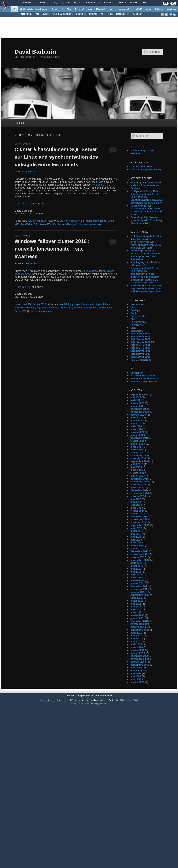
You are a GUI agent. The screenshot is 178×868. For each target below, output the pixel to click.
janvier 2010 (138, 653)
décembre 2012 (139, 551)
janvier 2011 (138, 618)
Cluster (64, 221)
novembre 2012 (140, 554)
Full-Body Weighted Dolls (146, 236)
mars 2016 (137, 470)
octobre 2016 (138, 458)
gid (83, 221)
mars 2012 (137, 577)
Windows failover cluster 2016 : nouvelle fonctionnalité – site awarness (52, 249)
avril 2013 (136, 540)
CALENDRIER (123, 14)
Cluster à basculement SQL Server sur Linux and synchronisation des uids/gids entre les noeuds (56, 157)
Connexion (137, 373)
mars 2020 (137, 429)
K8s (133, 319)
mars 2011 (137, 612)
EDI (111, 9)
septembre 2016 (140, 461)
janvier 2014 (138, 514)
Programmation (124, 9)
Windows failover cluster (87, 308)
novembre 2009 (140, 659)
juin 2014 (136, 499)
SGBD (139, 9)
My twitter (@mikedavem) (145, 169)
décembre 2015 (139, 479)
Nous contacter (46, 700)
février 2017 (137, 450)
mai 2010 (136, 641)
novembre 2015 (140, 482)
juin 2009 (136, 673)
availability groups (70, 304)
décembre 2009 (139, 656)
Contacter (71, 696)
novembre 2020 (140, 412)
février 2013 (137, 546)
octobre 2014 (138, 496)
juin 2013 (136, 534)
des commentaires (144, 379)
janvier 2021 (138, 406)
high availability (45, 308)
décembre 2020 (139, 409)
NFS (17, 224)
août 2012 (136, 563)
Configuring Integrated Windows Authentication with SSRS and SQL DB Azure (146, 243)
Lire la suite (23, 204)
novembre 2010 (140, 624)
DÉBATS (93, 14)
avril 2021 (136, 400)
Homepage (137, 251)
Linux (111, 221)
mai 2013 (136, 537)
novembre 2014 (140, 493)
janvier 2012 (138, 583)
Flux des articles (143, 376)
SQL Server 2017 (37, 221)
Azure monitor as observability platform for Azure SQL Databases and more (146, 210)
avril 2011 (136, 609)
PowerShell (137, 325)
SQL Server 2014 (140, 348)
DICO (111, 14)
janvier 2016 (138, 476)
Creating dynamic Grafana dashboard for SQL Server (146, 201)
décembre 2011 (139, 586)
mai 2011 (136, 607)
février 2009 (137, 682)
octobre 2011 (138, 592)
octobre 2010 (138, 627)
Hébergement (77, 700)
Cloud (54, 9)
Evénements (138, 316)
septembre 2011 (140, 595)
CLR (133, 307)
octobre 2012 (138, 557)
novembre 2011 (140, 589)
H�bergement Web (129, 700)
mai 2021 (136, 397)
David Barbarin (35, 52)
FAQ (37, 14)
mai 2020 (136, 423)
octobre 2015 (138, 484)
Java (90, 9)
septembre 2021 (140, 394)
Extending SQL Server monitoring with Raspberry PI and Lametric (146, 220)
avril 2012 (136, 575)
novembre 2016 (140, 455)
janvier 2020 (138, 435)
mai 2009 (136, 676)
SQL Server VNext (62, 224)
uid (75, 224)
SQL (133, 328)
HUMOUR (137, 14)
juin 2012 (136, 569)
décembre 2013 (139, 516)
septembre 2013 (140, 525)
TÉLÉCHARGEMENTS (63, 14)
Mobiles (159, 9)
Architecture (138, 304)
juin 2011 (136, 604)
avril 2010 (136, 644)
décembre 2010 (139, 621)
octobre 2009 (138, 662)
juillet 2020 (137, 421)
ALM (69, 9)
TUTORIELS (26, 14)
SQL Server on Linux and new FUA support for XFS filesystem (145, 255)
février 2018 (137, 441)
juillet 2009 (137, 670)
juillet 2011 (137, 601)
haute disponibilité (96, 221)
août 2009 (136, 668)
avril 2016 (136, 467)
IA (62, 9)
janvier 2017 (138, 453)
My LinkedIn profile (142, 167)
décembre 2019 (139, 438)
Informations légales (96, 700)
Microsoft (80, 9)
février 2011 (137, 615)
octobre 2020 (138, 415)
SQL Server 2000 (140, 334)
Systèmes (171, 9)
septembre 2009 (140, 665)
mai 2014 (136, 502)
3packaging (137, 262)
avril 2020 (136, 426)
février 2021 (137, 403)
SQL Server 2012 (140, 345)
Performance (138, 322)
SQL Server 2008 (140, 339)
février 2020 (137, 432)
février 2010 (137, 650)
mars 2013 (137, 543)
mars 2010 (137, 647)
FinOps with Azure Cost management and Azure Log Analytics (144, 194)
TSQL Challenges (141, 360)
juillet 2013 (137, 531)
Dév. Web (101, 9)
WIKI (103, 14)
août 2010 (136, 633)
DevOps (135, 310)
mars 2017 (137, 447)
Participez (62, 700)
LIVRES (46, 14)
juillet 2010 (137, 636)
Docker (135, 313)
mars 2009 (137, 679)
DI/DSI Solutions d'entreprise (34, 9)
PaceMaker (27, 224)
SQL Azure (137, 331)
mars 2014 (137, 508)
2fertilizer (136, 285)
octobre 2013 (138, 522)
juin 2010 (136, 639)
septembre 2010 (140, 630)
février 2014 (137, 511)
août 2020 (136, 418)
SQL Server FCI (43, 224)
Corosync (74, 221)
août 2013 (136, 528)
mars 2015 (137, 487)
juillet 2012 (137, 566)
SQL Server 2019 (140, 357)
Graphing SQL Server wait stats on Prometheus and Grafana (146, 185)
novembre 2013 (140, 519)
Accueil (20, 123)
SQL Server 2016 (37, 304)
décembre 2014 (139, 490)
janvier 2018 (138, 444)
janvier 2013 (138, 548)
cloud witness (90, 271)
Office (148, 9)
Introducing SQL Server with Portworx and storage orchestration (146, 288)
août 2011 (136, 598)
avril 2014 (136, 505)
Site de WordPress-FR (144, 381)
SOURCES (81, 14)
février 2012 (137, 580)
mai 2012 (136, 572)
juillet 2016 (137, 464)
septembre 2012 (140, 560)
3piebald (135, 274)
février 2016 (137, 473)
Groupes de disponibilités (96, 304)
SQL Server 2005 (140, 336)
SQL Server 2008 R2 (142, 342)
